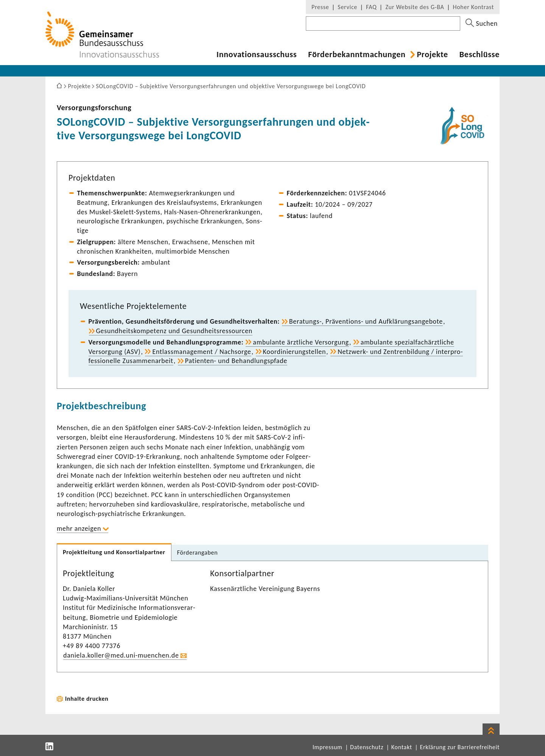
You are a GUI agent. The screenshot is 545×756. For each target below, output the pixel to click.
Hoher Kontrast (473, 7)
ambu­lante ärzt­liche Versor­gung (301, 342)
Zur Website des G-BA (416, 7)
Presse (320, 7)
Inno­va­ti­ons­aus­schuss (257, 55)
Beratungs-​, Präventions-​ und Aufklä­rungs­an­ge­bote (366, 321)
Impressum (328, 747)
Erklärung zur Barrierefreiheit (460, 747)
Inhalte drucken (87, 699)
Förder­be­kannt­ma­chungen (357, 55)
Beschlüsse (480, 55)
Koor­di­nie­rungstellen (295, 352)
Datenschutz (367, 747)
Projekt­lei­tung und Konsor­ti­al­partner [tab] (114, 552)
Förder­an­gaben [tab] (198, 553)
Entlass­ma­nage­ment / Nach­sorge (202, 352)
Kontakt (402, 747)
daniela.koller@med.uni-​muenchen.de (121, 655)
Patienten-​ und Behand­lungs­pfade (236, 361)
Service (347, 7)
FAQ (371, 7)
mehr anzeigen (79, 528)
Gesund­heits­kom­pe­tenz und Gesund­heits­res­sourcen (174, 331)
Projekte (432, 55)
